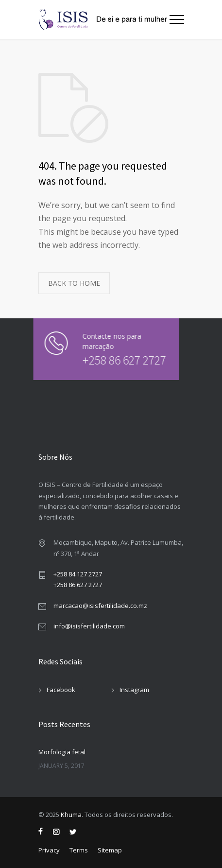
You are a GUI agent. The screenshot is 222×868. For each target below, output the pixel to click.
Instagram (134, 690)
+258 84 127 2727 (78, 574)
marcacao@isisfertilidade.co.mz (100, 606)
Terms (79, 850)
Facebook (61, 690)
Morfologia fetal (62, 752)
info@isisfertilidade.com (89, 626)
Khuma (71, 815)
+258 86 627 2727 (117, 360)
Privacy (49, 850)
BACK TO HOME (74, 283)
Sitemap (110, 850)
